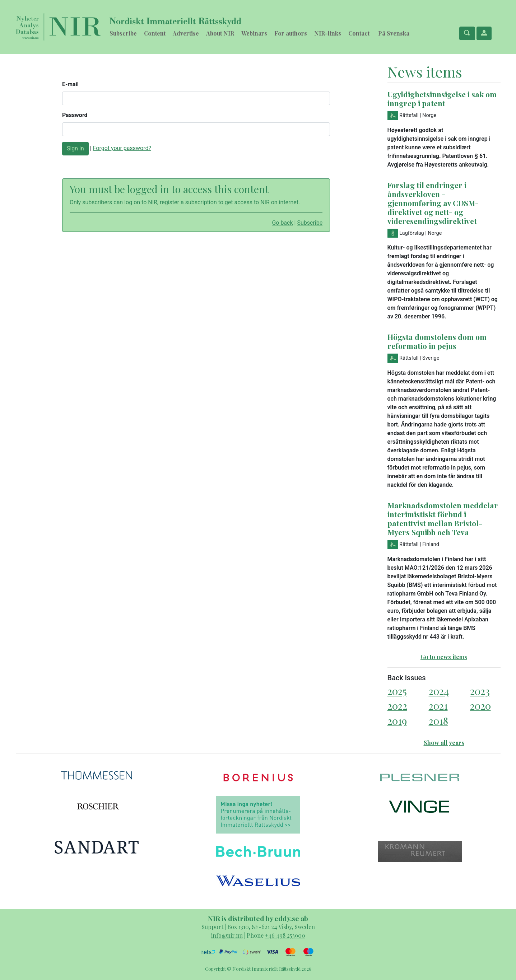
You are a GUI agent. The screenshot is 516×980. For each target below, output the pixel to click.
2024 (439, 691)
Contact (359, 33)
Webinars (254, 33)
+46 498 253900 (285, 935)
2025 (397, 691)
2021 (438, 706)
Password (75, 115)
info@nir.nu (227, 935)
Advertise (186, 33)
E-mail (70, 84)
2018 (438, 721)
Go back (282, 223)
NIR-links (328, 33)
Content (155, 33)
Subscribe (123, 33)
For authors (291, 33)
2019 (397, 721)
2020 (480, 706)
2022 (397, 706)
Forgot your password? (122, 148)
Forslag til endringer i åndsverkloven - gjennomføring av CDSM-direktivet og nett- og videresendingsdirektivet (433, 203)
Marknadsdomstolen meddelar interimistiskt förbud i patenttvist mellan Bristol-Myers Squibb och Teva (443, 519)
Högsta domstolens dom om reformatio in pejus (437, 341)
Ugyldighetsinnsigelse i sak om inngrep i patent (442, 99)
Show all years (444, 743)
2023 (480, 691)
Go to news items (444, 657)
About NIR (220, 33)
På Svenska (394, 33)
